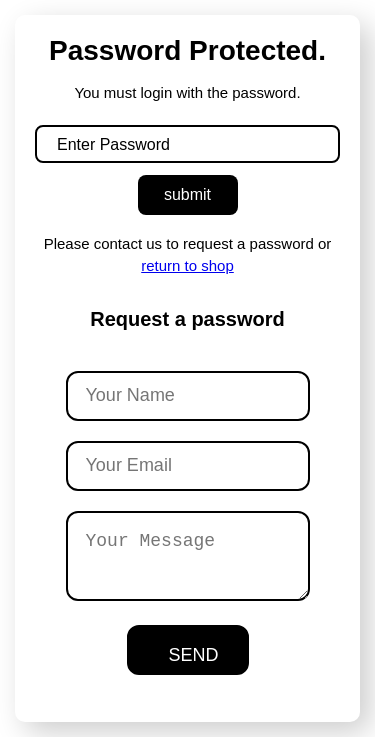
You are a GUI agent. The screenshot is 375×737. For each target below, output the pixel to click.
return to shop (187, 265)
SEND (194, 655)
